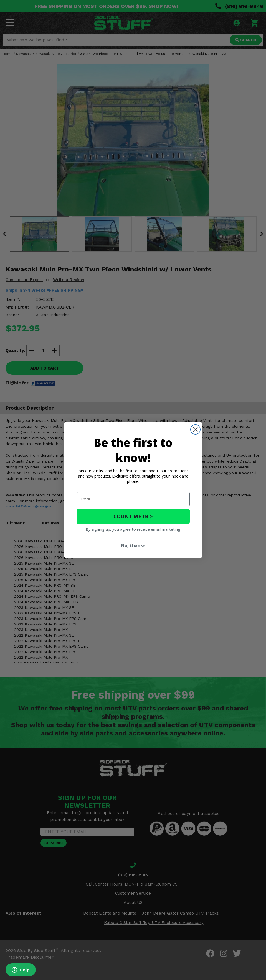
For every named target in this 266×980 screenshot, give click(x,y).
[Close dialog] (195, 429)
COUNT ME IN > (133, 516)
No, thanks (133, 545)
